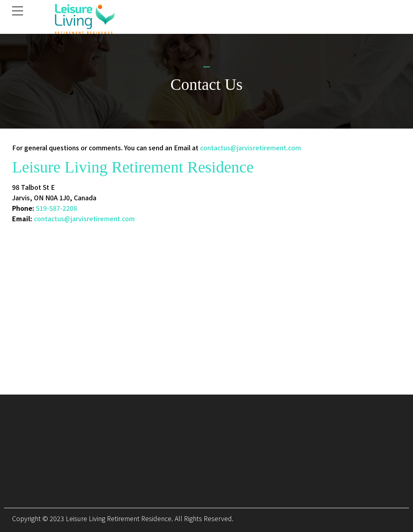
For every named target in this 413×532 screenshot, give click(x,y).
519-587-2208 (56, 208)
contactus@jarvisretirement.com (250, 148)
